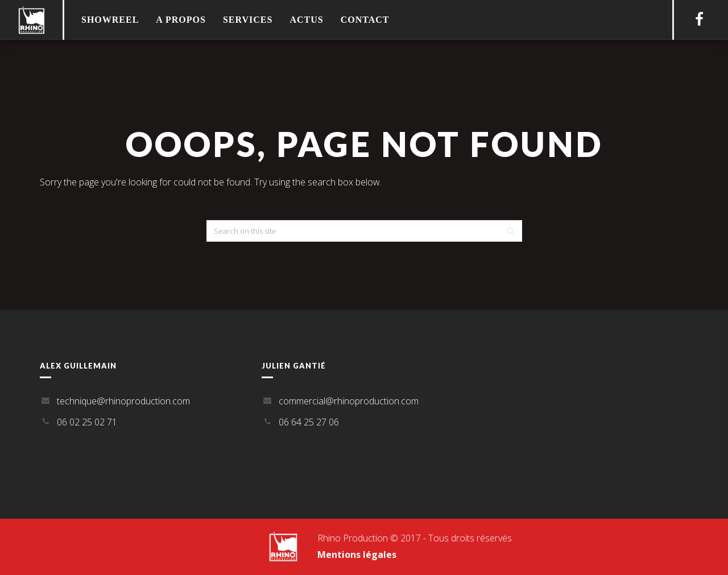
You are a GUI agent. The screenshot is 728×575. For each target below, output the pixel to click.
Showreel (110, 20)
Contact (365, 20)
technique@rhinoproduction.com (123, 401)
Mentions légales (357, 555)
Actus (306, 20)
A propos (181, 20)
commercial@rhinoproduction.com (349, 401)
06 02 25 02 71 (87, 422)
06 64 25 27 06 (309, 422)
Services (248, 20)
